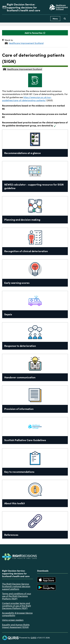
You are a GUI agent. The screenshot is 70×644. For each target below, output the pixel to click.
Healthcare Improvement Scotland (24, 43)
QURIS (33, 638)
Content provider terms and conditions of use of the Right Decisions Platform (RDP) (16, 606)
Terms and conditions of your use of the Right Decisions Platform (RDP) (17, 596)
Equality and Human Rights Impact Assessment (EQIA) (16, 626)
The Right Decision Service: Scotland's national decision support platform (16, 586)
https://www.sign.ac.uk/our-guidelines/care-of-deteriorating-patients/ (27, 99)
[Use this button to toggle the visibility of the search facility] (65, 19)
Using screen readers (13, 620)
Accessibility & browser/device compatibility (17, 614)
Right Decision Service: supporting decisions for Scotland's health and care (23, 7)
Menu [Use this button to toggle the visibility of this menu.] (55, 19)
